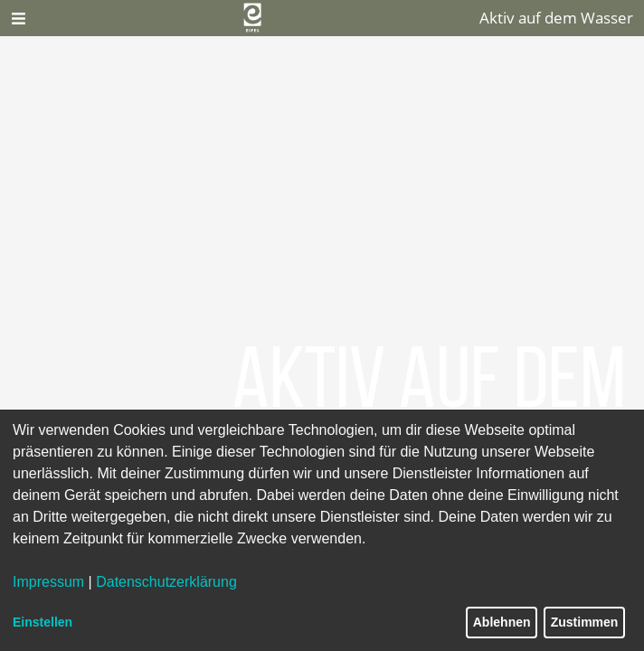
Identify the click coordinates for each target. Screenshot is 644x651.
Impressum (48, 582)
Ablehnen (502, 622)
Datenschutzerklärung (166, 582)
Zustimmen (585, 622)
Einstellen (43, 622)
